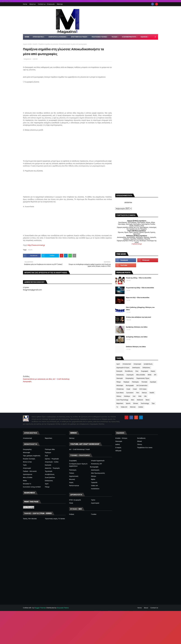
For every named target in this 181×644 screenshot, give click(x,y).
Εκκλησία (119, 371)
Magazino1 (27, 59)
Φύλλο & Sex (27, 462)
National (140, 400)
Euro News (120, 393)
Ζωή (46, 456)
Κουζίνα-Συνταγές (29, 459)
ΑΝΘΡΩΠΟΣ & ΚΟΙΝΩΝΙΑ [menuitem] (57, 37)
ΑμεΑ (118, 364)
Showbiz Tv (27, 484)
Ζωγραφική (145, 371)
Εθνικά (140, 441)
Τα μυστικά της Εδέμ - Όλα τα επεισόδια (140, 288)
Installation (95, 489)
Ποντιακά (144, 382)
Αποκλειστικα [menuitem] (38, 37)
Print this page (29, 507)
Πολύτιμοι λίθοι (50, 449)
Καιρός (153, 371)
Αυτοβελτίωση (50, 474)
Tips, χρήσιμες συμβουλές (32, 456)
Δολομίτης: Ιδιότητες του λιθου (137, 337)
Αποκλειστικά (127, 364)
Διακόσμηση (136, 368)
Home (25, 4)
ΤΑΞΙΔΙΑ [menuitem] (115, 37)
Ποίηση (72, 473)
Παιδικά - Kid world (30, 471)
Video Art (124, 407)
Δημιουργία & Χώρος (123, 368)
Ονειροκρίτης (130, 378)
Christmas (120, 389)
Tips (153, 403)
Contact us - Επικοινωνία (46, 4)
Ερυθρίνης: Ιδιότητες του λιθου (137, 327)
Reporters (120, 403)
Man (133, 400)
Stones (136, 403)
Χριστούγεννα (28, 474)
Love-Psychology (122, 400)
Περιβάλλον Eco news (145, 448)
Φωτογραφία (130, 385)
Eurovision (130, 393)
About (146, 608)
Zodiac (141, 407)
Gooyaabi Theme (63, 608)
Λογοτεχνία (130, 375)
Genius (144, 393)
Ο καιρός (118, 448)
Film (138, 393)
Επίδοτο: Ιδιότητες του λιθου (136, 347)
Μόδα (149, 375)
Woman (133, 407)
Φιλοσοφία (26, 453)
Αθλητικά (118, 451)
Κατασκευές (120, 375)
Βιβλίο (93, 479)
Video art (94, 486)
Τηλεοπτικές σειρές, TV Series (55, 519)
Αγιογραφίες (27, 381)
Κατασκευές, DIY (97, 464)
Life (145, 396)
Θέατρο (94, 476)
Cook (128, 389)
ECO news (143, 389)
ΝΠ (155, 375)
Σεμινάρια (153, 382)
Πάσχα (119, 382)
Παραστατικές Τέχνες (143, 378)
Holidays (127, 396)
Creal (135, 389)
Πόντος (140, 444)
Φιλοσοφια (120, 385)
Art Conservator (142, 385)
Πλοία (71, 503)
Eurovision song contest (32, 487)
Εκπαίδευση (129, 371)
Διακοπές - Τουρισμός (52, 468)
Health (35, 44)
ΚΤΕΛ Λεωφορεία (75, 500)
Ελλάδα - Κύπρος (121, 438)
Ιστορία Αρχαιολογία (98, 461)
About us (32, 4)
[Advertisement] (67, 359)
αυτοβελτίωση (148, 364)
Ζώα (137, 371)
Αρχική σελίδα (27, 44)
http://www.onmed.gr (36, 245)
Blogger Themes (40, 608)
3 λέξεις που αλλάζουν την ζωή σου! (138, 317)
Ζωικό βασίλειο (50, 477)
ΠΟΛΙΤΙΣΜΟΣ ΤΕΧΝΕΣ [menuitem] (99, 37)
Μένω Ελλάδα (141, 375)
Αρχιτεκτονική (74, 476)
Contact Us (154, 608)
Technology (145, 403)
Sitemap (60, 4)
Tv (117, 407)
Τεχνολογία (49, 471)
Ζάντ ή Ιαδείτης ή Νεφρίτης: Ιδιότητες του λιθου (140, 308)
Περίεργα (126, 382)
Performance (74, 486)
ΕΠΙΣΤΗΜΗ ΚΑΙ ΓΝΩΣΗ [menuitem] (79, 37)
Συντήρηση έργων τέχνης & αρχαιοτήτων (78, 465)
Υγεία (25, 465)
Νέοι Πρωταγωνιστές (98, 473)
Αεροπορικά (95, 503)
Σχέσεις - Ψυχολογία (52, 459)
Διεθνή (118, 444)
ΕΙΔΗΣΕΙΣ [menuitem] (144, 37)
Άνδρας (72, 514)
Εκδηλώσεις (146, 368)
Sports (128, 403)
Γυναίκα (94, 514)
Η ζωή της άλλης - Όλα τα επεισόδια (139, 278)
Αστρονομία (137, 364)
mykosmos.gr (137, 244)
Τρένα (93, 500)
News (148, 400)
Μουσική (72, 479)
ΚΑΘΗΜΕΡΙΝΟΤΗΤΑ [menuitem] (129, 37)
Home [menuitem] (27, 37)
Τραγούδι (94, 482)
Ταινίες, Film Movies (30, 519)
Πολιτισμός (135, 382)
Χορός (71, 482)
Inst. (134, 396)
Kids (140, 396)
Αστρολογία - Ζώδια (52, 462)
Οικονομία (120, 378)
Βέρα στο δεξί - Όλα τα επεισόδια (138, 297)
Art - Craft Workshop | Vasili (79, 449)
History (119, 396)
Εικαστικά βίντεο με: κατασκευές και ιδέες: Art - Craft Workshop (46, 379)
